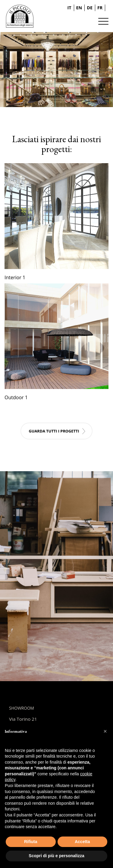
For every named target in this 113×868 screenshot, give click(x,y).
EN (79, 8)
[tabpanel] (56, 70)
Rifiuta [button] (31, 842)
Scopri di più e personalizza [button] (56, 856)
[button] (105, 731)
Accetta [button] (82, 842)
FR (100, 8)
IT (69, 8)
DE (90, 8)
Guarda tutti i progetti (54, 431)
